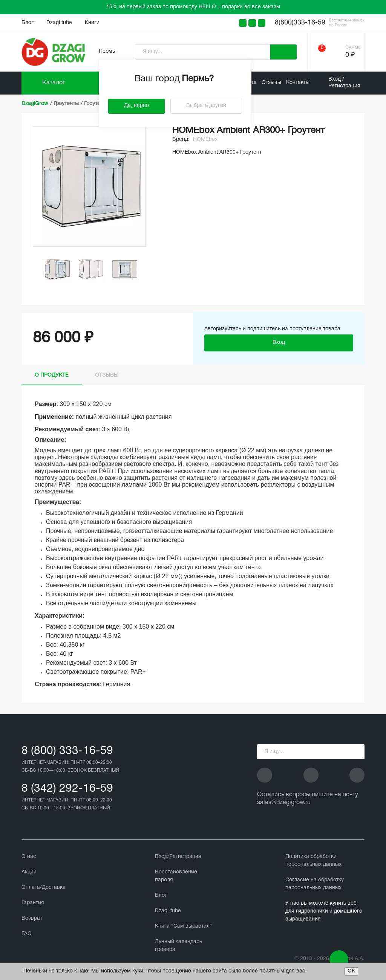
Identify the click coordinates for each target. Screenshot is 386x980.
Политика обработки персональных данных (313, 861)
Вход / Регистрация (344, 83)
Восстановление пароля (176, 876)
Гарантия (33, 903)
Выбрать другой (206, 106)
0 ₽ (350, 55)
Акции (29, 872)
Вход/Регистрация (178, 857)
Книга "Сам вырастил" (183, 926)
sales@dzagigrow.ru (284, 803)
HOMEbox (205, 140)
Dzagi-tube (168, 911)
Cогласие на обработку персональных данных (315, 884)
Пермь (107, 51)
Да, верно (136, 106)
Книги (92, 23)
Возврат (32, 918)
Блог (28, 23)
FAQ (27, 934)
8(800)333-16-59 (300, 23)
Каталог (54, 83)
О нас (29, 857)
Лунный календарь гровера (178, 946)
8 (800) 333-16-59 (67, 751)
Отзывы (271, 83)
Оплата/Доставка (44, 888)
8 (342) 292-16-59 (67, 789)
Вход (279, 343)
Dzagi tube (59, 23)
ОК (351, 971)
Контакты (298, 83)
